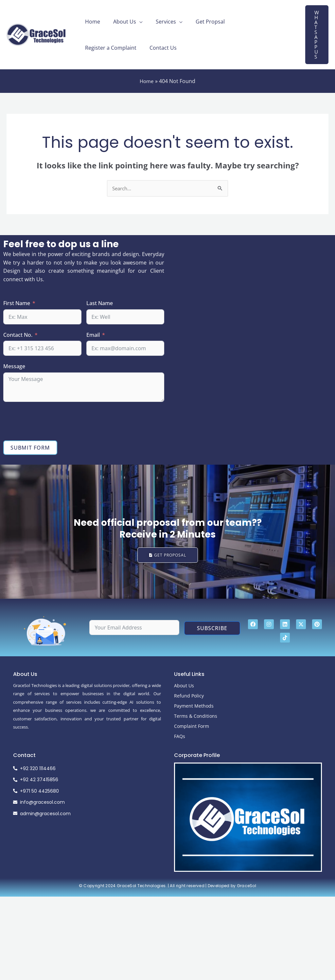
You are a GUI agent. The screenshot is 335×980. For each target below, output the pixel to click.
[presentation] (53, 421)
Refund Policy (189, 698)
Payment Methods (194, 708)
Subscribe (212, 631)
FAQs (180, 739)
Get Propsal (201, 22)
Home (91, 22)
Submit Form (30, 448)
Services (159, 22)
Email (93, 335)
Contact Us (97, 48)
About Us (121, 22)
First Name (17, 303)
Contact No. (18, 335)
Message (14, 367)
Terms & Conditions (196, 719)
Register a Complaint (252, 22)
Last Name (100, 303)
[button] (317, 35)
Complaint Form (192, 729)
